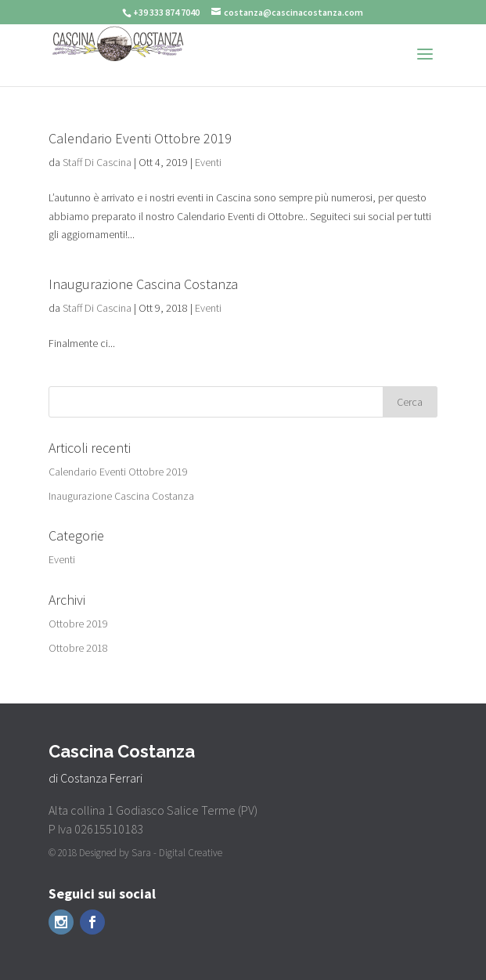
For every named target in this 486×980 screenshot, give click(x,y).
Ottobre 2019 (78, 624)
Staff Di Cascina (97, 162)
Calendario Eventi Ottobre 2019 (140, 138)
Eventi (208, 162)
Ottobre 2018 (78, 648)
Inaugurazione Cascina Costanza (143, 284)
